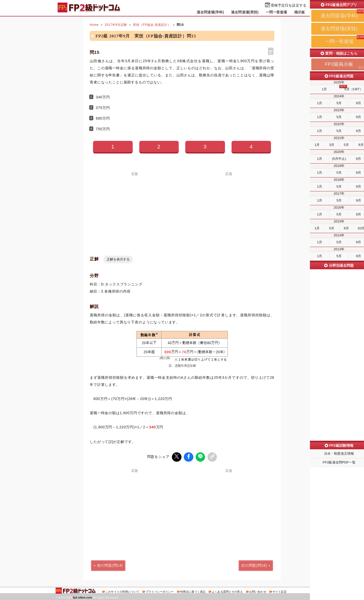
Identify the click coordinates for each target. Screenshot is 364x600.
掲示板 (300, 12)
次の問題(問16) (254, 565)
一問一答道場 (276, 12)
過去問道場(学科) (210, 12)
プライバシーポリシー (160, 591)
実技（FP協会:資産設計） (152, 25)
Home (94, 25)
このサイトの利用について (122, 591)
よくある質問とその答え (227, 591)
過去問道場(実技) (245, 12)
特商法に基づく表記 (193, 591)
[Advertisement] (135, 211)
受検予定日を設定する (289, 5)
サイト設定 (280, 591)
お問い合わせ (258, 591)
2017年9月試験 (116, 25)
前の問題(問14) (110, 565)
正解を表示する (118, 259)
